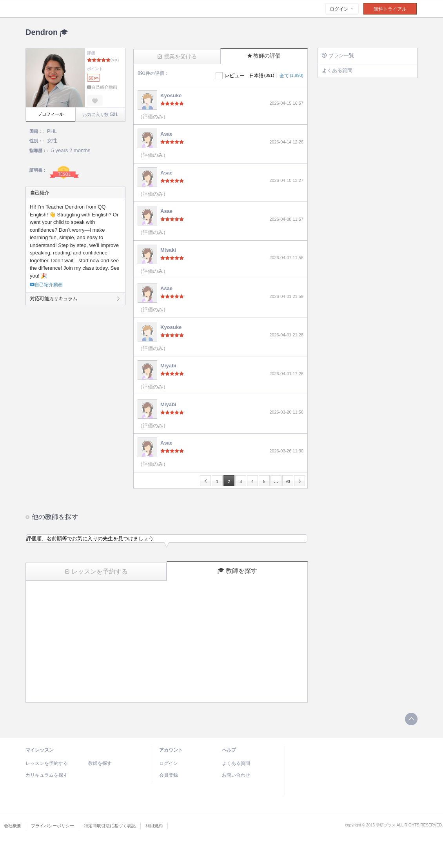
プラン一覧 (338, 55)
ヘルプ (229, 750)
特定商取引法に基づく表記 (110, 826)
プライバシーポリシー (53, 826)
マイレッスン (40, 750)
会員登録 (169, 775)
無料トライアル (390, 9)
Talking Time (74, 9)
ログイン (342, 9)
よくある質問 (337, 70)
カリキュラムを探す (47, 775)
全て (291, 76)
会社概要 (13, 826)
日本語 (262, 76)
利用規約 (154, 826)
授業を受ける (177, 56)
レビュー (234, 75)
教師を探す (237, 571)
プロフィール (51, 114)
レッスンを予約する (96, 571)
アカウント (171, 750)
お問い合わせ (236, 775)
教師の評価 (264, 56)
